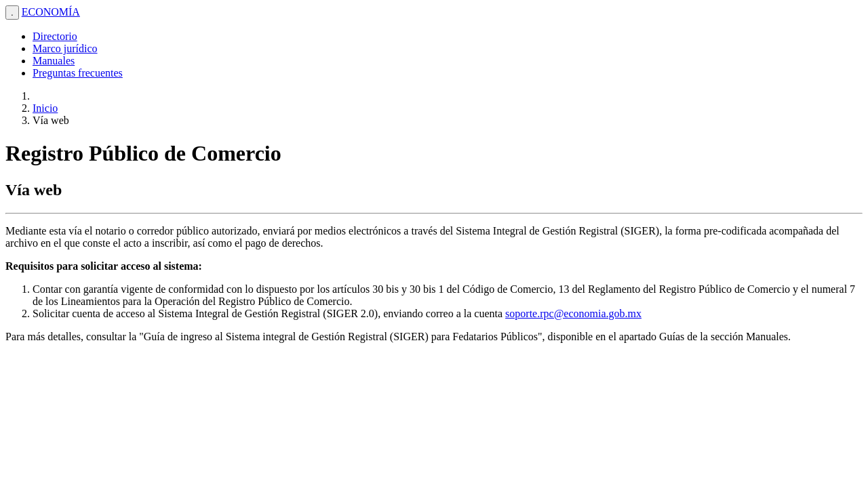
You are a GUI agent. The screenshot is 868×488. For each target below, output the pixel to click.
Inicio (45, 108)
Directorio (55, 36)
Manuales (54, 61)
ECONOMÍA (51, 12)
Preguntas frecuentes (78, 73)
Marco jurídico (65, 48)
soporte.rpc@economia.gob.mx (573, 313)
